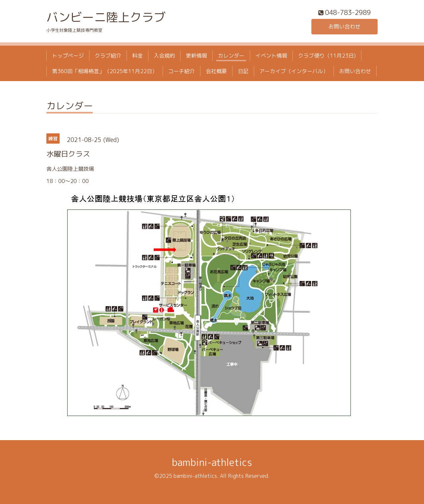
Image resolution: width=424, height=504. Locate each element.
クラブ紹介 (108, 56)
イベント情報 (271, 56)
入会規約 (164, 56)
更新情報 (196, 56)
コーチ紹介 (182, 71)
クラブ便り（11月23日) (327, 56)
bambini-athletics (212, 462)
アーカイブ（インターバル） (294, 71)
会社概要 (216, 71)
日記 (243, 71)
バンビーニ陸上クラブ (106, 17)
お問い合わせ (344, 26)
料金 (137, 56)
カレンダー (231, 56)
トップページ (68, 56)
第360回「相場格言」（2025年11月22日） (105, 71)
